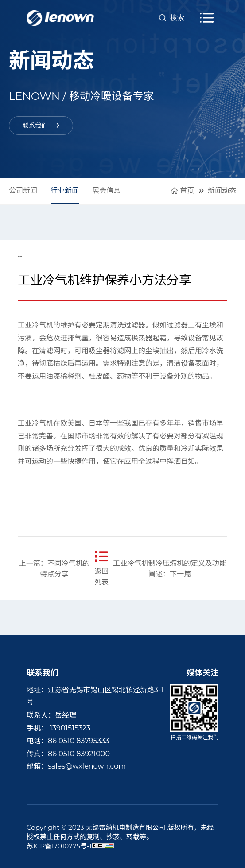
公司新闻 (23, 191)
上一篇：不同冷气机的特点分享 (54, 569)
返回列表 (102, 568)
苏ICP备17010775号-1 (59, 846)
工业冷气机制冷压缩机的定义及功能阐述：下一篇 (170, 569)
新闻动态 (222, 191)
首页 (183, 191)
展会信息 (106, 191)
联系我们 (41, 126)
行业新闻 (65, 191)
